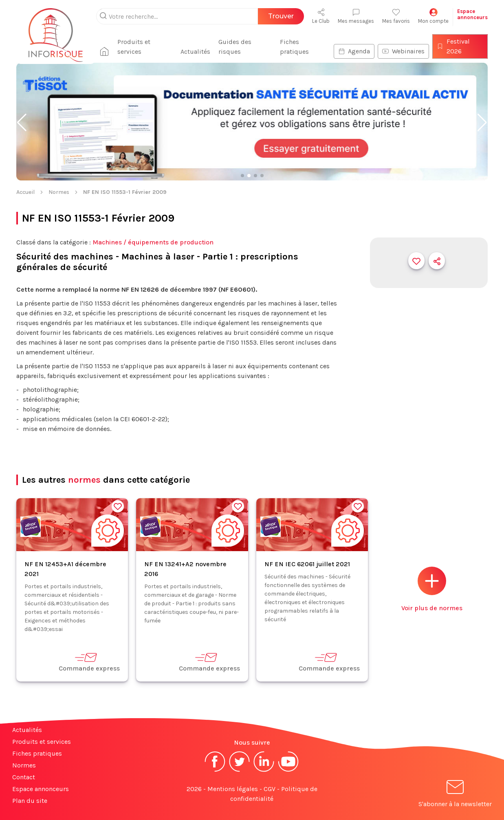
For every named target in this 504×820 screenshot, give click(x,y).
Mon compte (433, 16)
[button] (22, 123)
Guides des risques (235, 47)
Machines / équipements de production (153, 242)
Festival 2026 (453, 46)
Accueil (25, 192)
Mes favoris (396, 16)
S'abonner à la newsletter (455, 795)
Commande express (89, 662)
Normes (59, 192)
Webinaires (403, 51)
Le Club (321, 16)
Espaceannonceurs (472, 14)
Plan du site (30, 801)
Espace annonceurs (41, 789)
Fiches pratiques (294, 47)
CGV (270, 789)
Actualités (195, 52)
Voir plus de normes (432, 589)
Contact (24, 777)
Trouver (281, 16)
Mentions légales (233, 789)
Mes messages (356, 16)
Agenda (354, 51)
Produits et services (134, 47)
